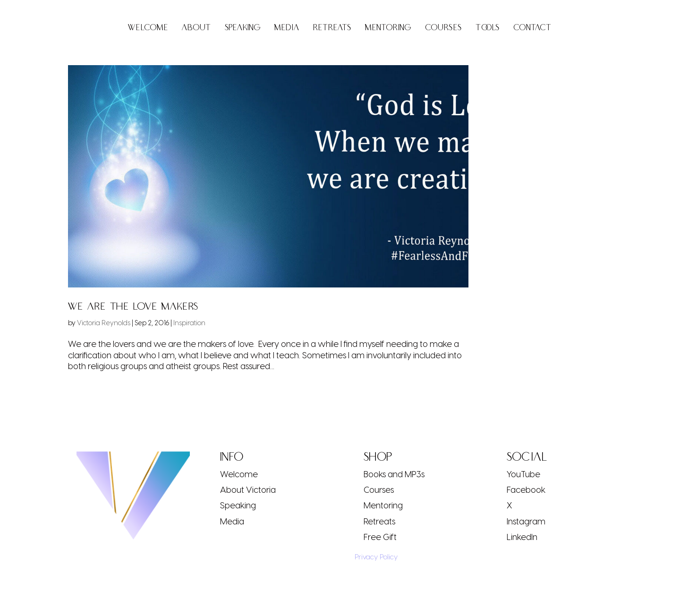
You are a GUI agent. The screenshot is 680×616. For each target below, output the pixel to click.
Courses (443, 29)
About (196, 29)
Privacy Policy (373, 557)
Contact (532, 29)
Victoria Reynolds (104, 323)
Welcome (148, 29)
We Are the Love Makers (133, 307)
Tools (488, 29)
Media (287, 29)
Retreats (332, 29)
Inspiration (189, 323)
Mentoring (388, 29)
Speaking (243, 29)
